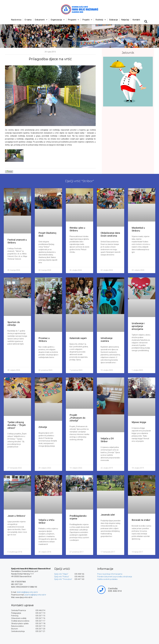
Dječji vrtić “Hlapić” (61, 574)
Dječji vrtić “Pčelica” (62, 577)
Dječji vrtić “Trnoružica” (63, 579)
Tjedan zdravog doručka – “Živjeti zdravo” (17, 425)
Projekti (87, 20)
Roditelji (101, 20)
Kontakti (136, 20)
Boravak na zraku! (141, 520)
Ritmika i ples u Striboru (77, 229)
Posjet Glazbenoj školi (47, 234)
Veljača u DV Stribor (107, 440)
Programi (73, 20)
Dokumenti (41, 20)
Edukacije (113, 20)
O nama (28, 20)
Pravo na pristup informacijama (110, 574)
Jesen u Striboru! (16, 516)
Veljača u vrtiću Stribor (46, 521)
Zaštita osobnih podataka (107, 579)
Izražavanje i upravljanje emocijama (138, 326)
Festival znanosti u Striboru (17, 241)
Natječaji (125, 20)
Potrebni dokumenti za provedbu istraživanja (115, 577)
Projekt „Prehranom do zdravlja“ (77, 418)
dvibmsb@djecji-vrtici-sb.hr (27, 592)
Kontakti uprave (22, 605)
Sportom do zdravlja (14, 324)
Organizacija (58, 20)
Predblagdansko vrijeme (78, 517)
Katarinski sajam (78, 338)
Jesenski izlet (108, 515)
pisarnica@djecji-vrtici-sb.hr (35, 595)
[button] (146, 22)
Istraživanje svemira (107, 340)
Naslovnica (16, 20)
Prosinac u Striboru (44, 340)
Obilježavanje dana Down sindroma (110, 234)
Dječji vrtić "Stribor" (79, 181)
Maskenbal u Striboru (138, 229)
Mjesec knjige (139, 422)
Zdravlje (43, 427)
